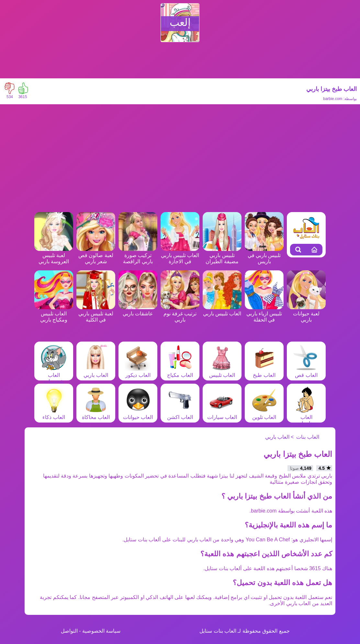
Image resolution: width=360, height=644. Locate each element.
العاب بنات (308, 437)
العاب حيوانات (138, 414)
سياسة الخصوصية (101, 631)
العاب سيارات (222, 414)
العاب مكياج (180, 372)
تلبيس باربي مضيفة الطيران (222, 255)
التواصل (69, 631)
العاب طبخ (264, 372)
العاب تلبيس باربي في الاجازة (180, 255)
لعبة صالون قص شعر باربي (96, 255)
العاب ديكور (138, 372)
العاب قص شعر (306, 375)
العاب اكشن (180, 414)
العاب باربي (96, 372)
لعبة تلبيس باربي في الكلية (96, 314)
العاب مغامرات (306, 417)
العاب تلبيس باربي (222, 311)
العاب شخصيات (54, 375)
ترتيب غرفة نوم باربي (180, 314)
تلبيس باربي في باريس (264, 255)
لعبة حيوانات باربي (306, 314)
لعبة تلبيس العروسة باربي (54, 255)
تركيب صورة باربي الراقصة (138, 255)
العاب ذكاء (54, 414)
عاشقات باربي (138, 311)
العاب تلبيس (222, 372)
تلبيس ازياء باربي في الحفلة (264, 314)
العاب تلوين (264, 414)
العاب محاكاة (96, 414)
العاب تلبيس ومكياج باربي (54, 314)
